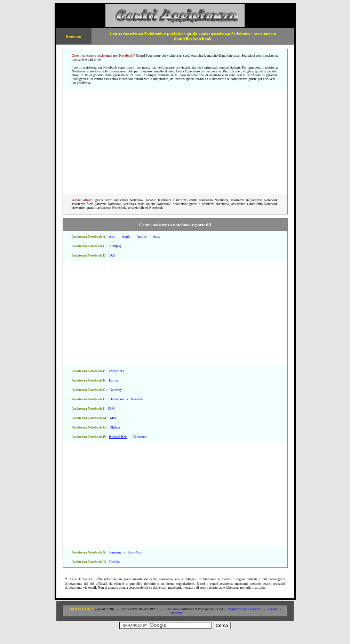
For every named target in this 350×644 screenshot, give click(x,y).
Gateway (116, 390)
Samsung (115, 552)
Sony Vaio (135, 552)
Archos (141, 237)
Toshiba (114, 562)
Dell (112, 255)
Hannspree (117, 399)
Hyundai (137, 399)
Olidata (115, 427)
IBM (112, 409)
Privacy (176, 613)
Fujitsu (114, 380)
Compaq (115, 246)
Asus (156, 237)
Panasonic (140, 437)
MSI (113, 418)
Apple (126, 237)
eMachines (117, 371)
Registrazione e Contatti (244, 609)
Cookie (273, 609)
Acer (112, 237)
